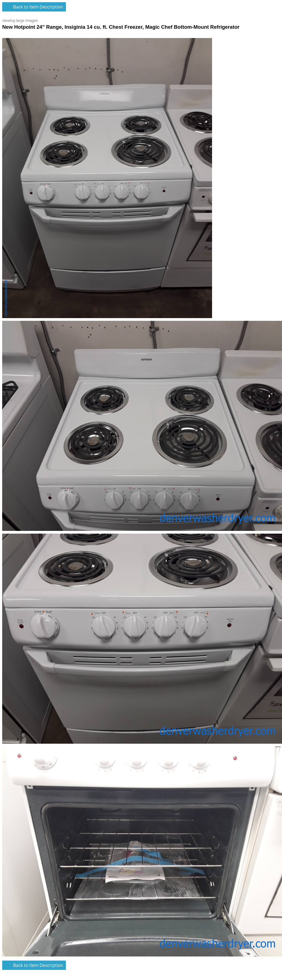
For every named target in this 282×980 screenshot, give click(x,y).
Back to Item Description (38, 7)
